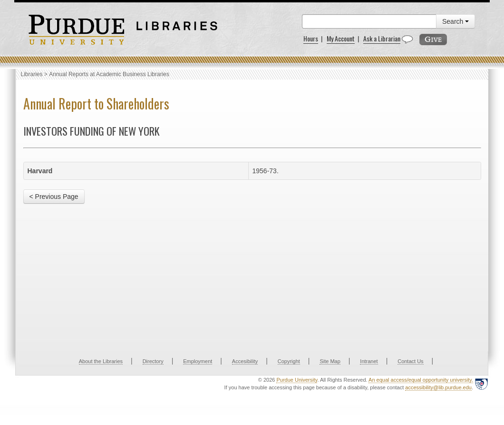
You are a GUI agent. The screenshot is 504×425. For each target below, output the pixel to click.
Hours (311, 38)
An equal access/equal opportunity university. (421, 380)
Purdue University (297, 380)
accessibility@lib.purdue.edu (438, 387)
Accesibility (245, 361)
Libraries (32, 74)
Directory (153, 361)
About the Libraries (101, 361)
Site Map (330, 361)
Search (456, 21)
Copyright (289, 361)
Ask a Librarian (382, 38)
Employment (198, 361)
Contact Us (410, 361)
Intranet (369, 361)
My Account (341, 38)
